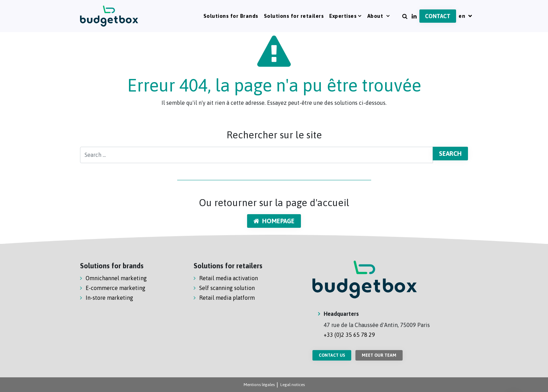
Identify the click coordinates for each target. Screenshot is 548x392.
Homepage (274, 221)
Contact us (332, 355)
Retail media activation (229, 278)
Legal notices (293, 385)
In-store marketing (109, 298)
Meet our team (379, 355)
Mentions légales (259, 385)
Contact (438, 16)
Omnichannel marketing (116, 278)
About (376, 16)
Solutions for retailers (294, 16)
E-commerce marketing (116, 288)
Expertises (343, 16)
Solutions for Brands (231, 16)
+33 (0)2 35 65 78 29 (349, 335)
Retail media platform (227, 298)
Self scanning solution (227, 288)
